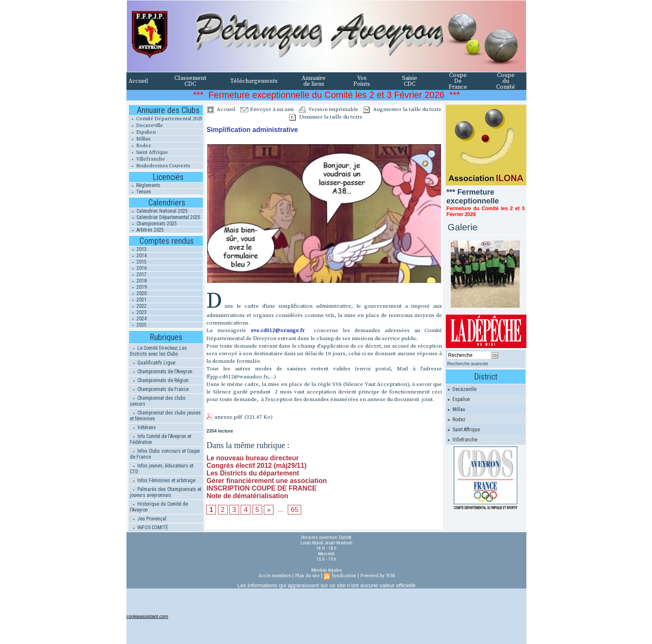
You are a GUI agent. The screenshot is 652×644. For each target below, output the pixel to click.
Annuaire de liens (314, 81)
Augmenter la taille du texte (402, 109)
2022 (138, 306)
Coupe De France (458, 81)
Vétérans (143, 428)
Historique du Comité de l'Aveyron (159, 507)
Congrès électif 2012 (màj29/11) (256, 466)
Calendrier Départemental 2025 (165, 217)
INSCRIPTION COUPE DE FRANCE (261, 488)
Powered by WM (377, 576)
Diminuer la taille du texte (326, 117)
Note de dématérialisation (247, 496)
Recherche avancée (468, 364)
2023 (138, 312)
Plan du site (307, 576)
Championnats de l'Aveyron (161, 372)
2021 (138, 300)
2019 (138, 287)
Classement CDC (190, 81)
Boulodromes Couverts (159, 166)
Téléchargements (254, 81)
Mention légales (327, 570)
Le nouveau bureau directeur (252, 458)
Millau (139, 139)
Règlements (145, 185)
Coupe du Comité (506, 81)
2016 (138, 268)
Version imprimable (329, 109)
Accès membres (275, 576)
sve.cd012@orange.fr (278, 330)
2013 (138, 249)
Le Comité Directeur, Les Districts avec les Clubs (158, 351)
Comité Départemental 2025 (166, 119)
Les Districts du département (253, 473)
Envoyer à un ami (267, 109)
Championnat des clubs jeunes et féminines (165, 416)
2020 (138, 293)
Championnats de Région (159, 380)
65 (294, 510)
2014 (138, 256)
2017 (138, 274)
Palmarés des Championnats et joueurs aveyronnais (166, 492)
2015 (138, 262)
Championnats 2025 (153, 224)
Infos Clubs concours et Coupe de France (165, 454)
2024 (138, 319)
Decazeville (146, 125)
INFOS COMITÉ (149, 528)
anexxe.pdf (228, 417)
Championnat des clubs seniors (158, 401)
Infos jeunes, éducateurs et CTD (162, 469)
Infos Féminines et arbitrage (163, 480)
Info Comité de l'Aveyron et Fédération (160, 439)
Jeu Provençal (148, 519)
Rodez (140, 146)
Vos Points (362, 81)
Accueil (138, 81)
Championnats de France (159, 389)
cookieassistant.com (147, 616)
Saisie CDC (410, 81)
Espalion (142, 132)
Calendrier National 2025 (158, 211)
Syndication (344, 576)
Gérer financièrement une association (266, 481)
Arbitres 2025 (146, 230)
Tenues (140, 192)
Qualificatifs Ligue (152, 363)
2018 (138, 281)
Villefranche (147, 159)
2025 (138, 325)
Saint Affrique (148, 152)
